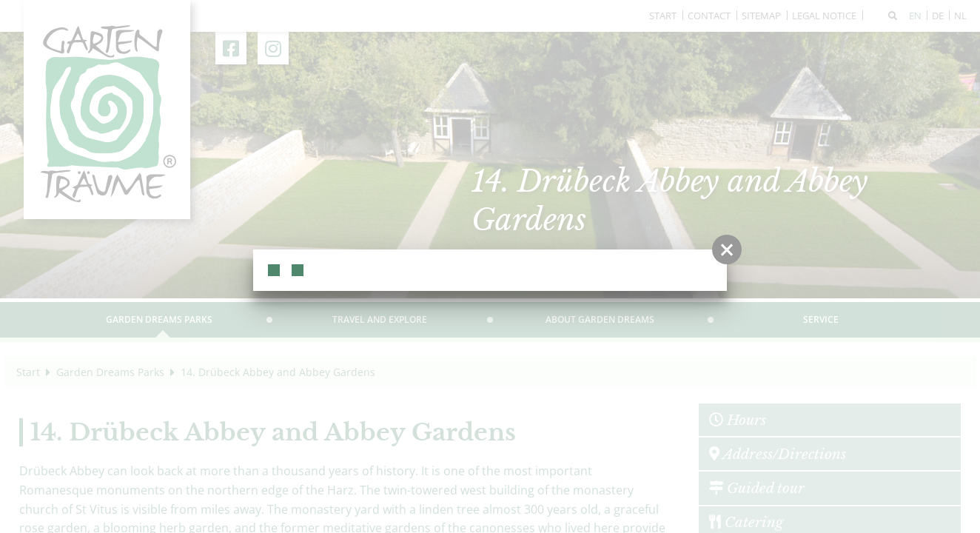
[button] (727, 249)
